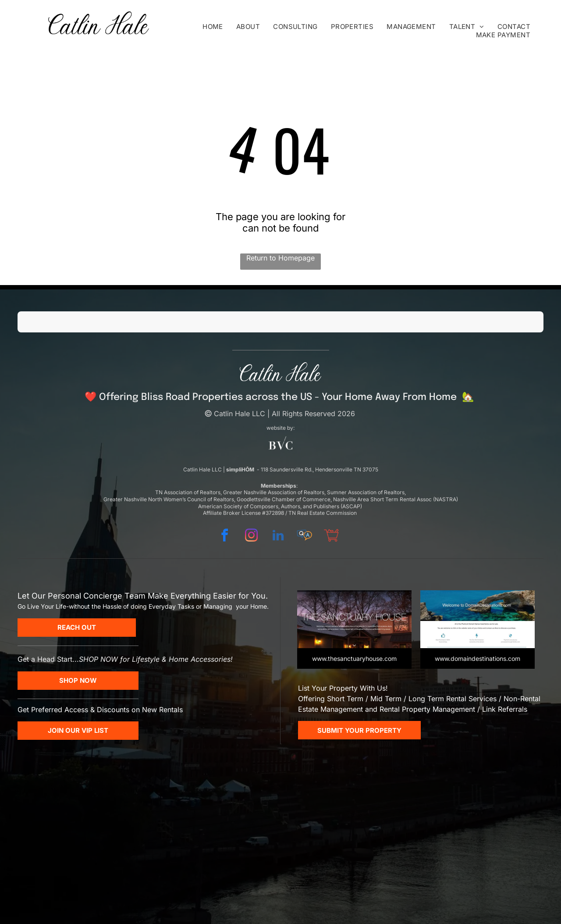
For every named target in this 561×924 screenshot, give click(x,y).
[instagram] (251, 537)
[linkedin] (278, 537)
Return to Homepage (280, 258)
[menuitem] (213, 27)
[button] (18, 341)
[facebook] (224, 537)
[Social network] (305, 537)
